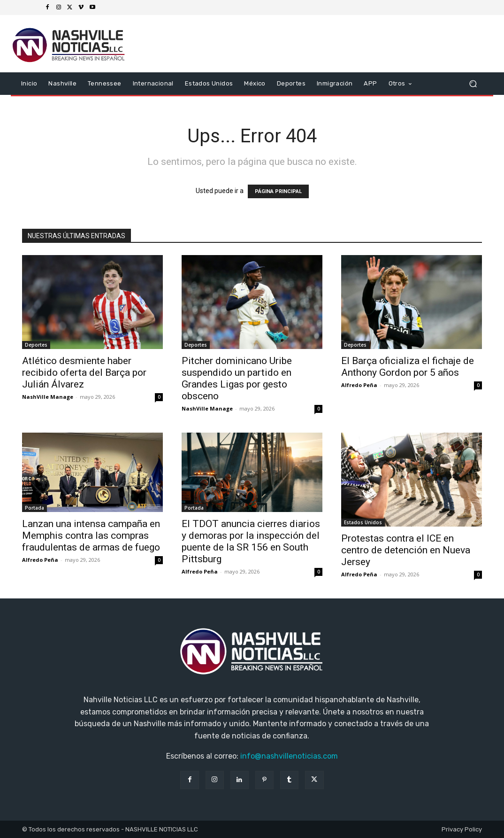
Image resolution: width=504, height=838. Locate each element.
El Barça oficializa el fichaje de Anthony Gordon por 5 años (408, 367)
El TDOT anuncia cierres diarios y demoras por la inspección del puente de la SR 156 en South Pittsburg (251, 541)
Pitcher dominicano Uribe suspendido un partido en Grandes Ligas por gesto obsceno (237, 378)
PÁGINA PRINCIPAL (278, 191)
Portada (34, 508)
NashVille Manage (48, 397)
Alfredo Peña (359, 385)
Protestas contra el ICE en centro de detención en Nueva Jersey (406, 550)
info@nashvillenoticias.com (289, 756)
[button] (473, 84)
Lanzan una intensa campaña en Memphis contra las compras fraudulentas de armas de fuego (91, 535)
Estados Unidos (363, 522)
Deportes (36, 345)
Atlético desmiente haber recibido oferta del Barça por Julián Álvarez (84, 372)
